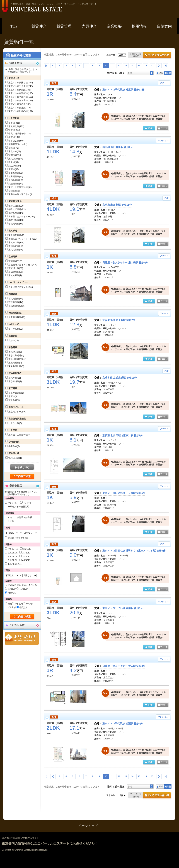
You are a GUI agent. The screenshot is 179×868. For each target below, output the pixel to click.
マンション (13, 503)
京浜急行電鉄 (15, 373)
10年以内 (12, 607)
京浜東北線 (16, 126)
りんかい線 (15, 423)
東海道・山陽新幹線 (19, 435)
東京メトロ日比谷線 (21, 83)
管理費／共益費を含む (18, 538)
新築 (10, 604)
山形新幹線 (16, 173)
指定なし (12, 593)
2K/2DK (26, 553)
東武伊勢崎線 (17, 235)
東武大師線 (16, 250)
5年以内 (30, 604)
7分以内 (33, 585)
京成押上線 (16, 268)
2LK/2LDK (13, 556)
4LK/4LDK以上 (15, 564)
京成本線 (15, 261)
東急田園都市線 (17, 359)
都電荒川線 (16, 224)
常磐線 (14, 130)
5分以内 (22, 585)
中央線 (14, 162)
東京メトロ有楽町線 (21, 93)
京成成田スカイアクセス (23, 265)
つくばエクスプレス (18, 282)
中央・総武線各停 (20, 134)
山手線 (14, 123)
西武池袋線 (16, 299)
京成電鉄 (13, 257)
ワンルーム (13, 549)
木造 (10, 518)
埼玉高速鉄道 (15, 313)
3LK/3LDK (13, 560)
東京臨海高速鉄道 (17, 419)
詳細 (149, 129)
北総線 (14, 340)
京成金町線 (16, 272)
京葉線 (14, 169)
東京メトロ (14, 78)
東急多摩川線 (16, 366)
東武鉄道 (13, 231)
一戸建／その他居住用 (18, 507)
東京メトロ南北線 (20, 90)
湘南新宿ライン (18, 144)
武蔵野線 (15, 166)
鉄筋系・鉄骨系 (24, 518)
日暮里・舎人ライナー (22, 217)
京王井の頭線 (16, 393)
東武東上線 (16, 242)
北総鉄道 (13, 336)
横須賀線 (14, 191)
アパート (28, 503)
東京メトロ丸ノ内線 (21, 100)
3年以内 (19, 604)
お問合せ (22, 638)
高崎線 (14, 148)
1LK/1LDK (13, 553)
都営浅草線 (16, 220)
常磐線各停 (16, 141)
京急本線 (15, 378)
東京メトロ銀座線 (20, 108)
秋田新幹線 (16, 176)
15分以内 (24, 589)
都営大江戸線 (17, 209)
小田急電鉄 (14, 442)
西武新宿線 (16, 302)
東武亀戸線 (16, 246)
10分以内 (12, 589)
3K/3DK (26, 556)
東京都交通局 (15, 201)
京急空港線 (15, 381)
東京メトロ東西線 (20, 104)
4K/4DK (26, 560)
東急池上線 (15, 352)
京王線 (13, 396)
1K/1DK (27, 549)
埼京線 (14, 137)
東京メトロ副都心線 (21, 111)
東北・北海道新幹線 (20, 187)
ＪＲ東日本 (14, 118)
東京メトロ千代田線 (21, 86)
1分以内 (12, 585)
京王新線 (14, 400)
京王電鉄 (13, 388)
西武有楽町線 (17, 306)
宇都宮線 (15, 155)
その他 (11, 521)
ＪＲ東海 (13, 430)
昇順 (160, 73)
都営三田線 (16, 206)
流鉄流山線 (14, 453)
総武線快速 (16, 159)
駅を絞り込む (22, 467)
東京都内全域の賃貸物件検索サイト (20, 838)
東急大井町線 (16, 355)
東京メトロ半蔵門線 (21, 97)
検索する (22, 477)
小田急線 (14, 446)
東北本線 (15, 151)
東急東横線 (15, 363)
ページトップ (88, 826)
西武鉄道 (13, 294)
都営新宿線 (16, 213)
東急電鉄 (13, 347)
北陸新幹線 (16, 184)
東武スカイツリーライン (23, 239)
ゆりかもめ (14, 324)
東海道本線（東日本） (20, 194)
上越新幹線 (16, 180)
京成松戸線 (15, 275)
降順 (168, 73)
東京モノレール (16, 407)
